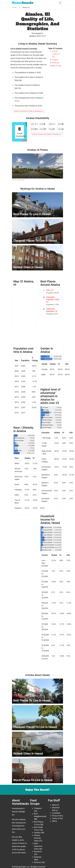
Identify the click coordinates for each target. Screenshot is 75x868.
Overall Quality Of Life (56, 54)
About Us (56, 805)
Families (37, 833)
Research (38, 852)
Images (55, 60)
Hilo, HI (50, 290)
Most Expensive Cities (38, 846)
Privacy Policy (57, 816)
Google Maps (20, 180)
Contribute (56, 813)
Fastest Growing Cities (37, 838)
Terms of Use (57, 818)
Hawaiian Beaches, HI (52, 310)
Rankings (56, 63)
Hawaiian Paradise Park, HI (53, 300)
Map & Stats (57, 66)
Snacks (23, 3)
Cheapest (38, 808)
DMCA (54, 821)
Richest (37, 862)
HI (20, 7)
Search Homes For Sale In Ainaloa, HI (29, 111)
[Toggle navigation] (60, 3)
